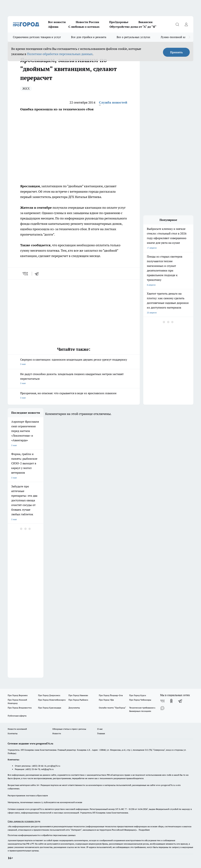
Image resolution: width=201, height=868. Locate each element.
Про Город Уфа (106, 700)
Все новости (57, 22)
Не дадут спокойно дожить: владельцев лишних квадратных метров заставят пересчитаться (74, 379)
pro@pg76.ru (54, 766)
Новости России (87, 22)
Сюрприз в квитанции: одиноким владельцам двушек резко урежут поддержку (74, 362)
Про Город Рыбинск (78, 700)
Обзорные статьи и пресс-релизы (69, 729)
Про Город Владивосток (20, 708)
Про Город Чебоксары (140, 700)
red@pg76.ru (47, 769)
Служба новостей (113, 102)
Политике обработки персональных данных (60, 54)
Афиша (53, 27)
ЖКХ (26, 88)
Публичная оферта (17, 716)
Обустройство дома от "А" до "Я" (133, 27)
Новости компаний (17, 729)
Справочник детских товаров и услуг (37, 37)
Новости (57, 733)
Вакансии (146, 22)
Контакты (13, 733)
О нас (100, 729)
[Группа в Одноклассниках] (171, 701)
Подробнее (144, 830)
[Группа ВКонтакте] (162, 701)
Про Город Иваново (78, 695)
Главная (101, 733)
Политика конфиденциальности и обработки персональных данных (42, 835)
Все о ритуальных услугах (133, 37)
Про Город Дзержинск (49, 695)
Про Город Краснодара (50, 708)
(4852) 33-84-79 (33, 769)
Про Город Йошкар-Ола (111, 695)
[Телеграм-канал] (180, 701)
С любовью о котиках (84, 27)
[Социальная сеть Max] (162, 708)
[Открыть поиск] (177, 24)
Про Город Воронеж (18, 695)
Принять (176, 52)
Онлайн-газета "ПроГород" (112, 708)
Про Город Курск (138, 695)
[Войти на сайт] (186, 24)
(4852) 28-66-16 (39, 766)
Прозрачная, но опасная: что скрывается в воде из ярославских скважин (74, 396)
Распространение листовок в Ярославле (28, 795)
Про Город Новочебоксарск (52, 700)
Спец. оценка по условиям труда (24, 821)
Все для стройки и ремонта (89, 37)
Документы (74, 708)
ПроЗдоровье (119, 22)
